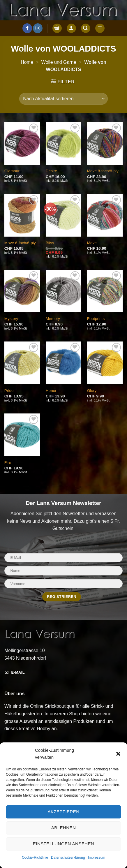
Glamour (12, 171)
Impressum (97, 858)
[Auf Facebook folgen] (27, 28)
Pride (9, 391)
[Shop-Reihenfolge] (63, 99)
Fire (8, 463)
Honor (51, 391)
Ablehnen (63, 828)
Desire (51, 171)
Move (92, 243)
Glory (92, 391)
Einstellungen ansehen (63, 844)
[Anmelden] (71, 28)
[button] (118, 754)
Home (27, 62)
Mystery (11, 319)
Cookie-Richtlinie (35, 858)
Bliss (50, 243)
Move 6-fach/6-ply (20, 243)
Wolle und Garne (59, 62)
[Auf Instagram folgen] (38, 28)
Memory (53, 319)
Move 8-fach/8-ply (103, 171)
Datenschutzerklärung (68, 858)
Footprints (96, 319)
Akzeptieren (63, 812)
